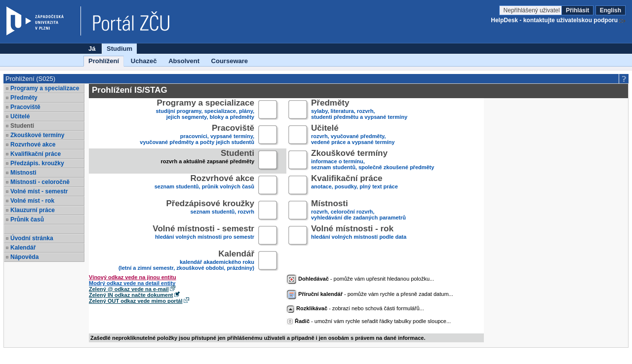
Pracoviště (25, 107)
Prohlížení (104, 61)
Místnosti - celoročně (40, 182)
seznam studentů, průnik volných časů (204, 186)
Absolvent (184, 61)
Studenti (22, 126)
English (611, 10)
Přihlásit (577, 10)
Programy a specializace (45, 88)
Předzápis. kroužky (37, 163)
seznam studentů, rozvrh (210, 211)
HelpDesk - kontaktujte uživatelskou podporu (554, 20)
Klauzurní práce (33, 210)
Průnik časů (27, 219)
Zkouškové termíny (37, 135)
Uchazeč (144, 61)
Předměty (24, 98)
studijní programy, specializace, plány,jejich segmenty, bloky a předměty (205, 110)
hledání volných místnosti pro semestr (203, 236)
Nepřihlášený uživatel (533, 10)
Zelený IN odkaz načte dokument (131, 295)
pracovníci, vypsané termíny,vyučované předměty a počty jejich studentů (197, 135)
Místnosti (23, 173)
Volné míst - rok (32, 201)
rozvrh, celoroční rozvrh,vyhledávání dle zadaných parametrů (358, 211)
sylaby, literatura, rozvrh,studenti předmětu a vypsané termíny (359, 110)
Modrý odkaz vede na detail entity (132, 283)
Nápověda (24, 257)
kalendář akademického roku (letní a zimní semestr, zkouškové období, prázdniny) (186, 261)
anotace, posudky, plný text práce (355, 186)
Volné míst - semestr (39, 191)
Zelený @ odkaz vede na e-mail (129, 289)
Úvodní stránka (32, 238)
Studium (119, 49)
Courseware (230, 61)
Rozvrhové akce (33, 145)
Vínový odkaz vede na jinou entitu (133, 277)
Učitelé (20, 116)
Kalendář (23, 248)
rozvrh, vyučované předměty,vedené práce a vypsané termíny (353, 135)
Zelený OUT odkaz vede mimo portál (136, 301)
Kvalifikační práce (36, 154)
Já (92, 49)
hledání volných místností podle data (359, 236)
